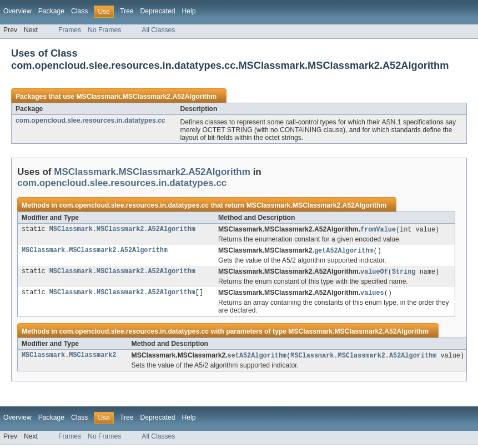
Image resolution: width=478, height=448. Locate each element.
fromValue (378, 230)
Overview (17, 11)
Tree (127, 11)
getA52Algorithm (344, 251)
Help (188, 11)
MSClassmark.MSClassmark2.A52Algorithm (146, 97)
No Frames (104, 30)
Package (51, 11)
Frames (70, 30)
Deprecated (158, 11)
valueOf (374, 273)
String (404, 273)
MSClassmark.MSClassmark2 (69, 358)
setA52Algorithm (257, 358)
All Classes (158, 30)
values (372, 295)
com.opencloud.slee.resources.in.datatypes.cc (90, 120)
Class (79, 11)
